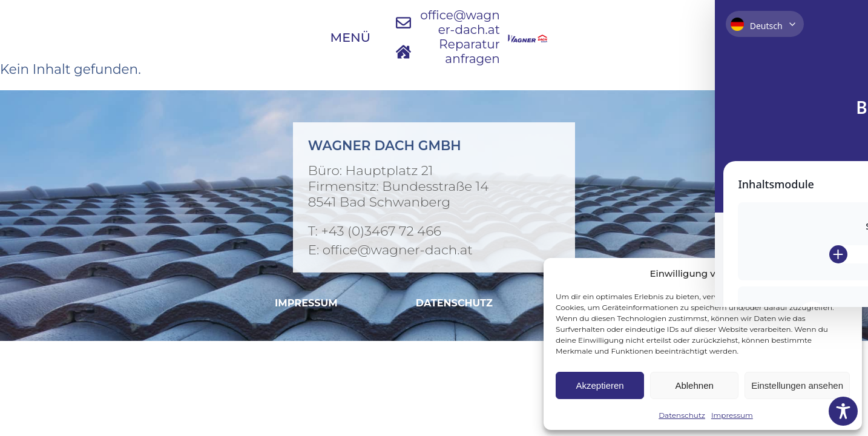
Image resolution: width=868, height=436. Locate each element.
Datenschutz (682, 415)
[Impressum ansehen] (306, 303)
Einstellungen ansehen (797, 385)
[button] (844, 273)
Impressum (732, 415)
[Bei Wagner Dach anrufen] (434, 231)
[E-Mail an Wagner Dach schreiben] (431, 23)
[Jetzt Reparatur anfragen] (595, 23)
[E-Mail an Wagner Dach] (434, 249)
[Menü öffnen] (152, 24)
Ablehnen (694, 385)
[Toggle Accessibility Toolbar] (843, 411)
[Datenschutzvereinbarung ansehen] (454, 303)
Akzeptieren (600, 385)
